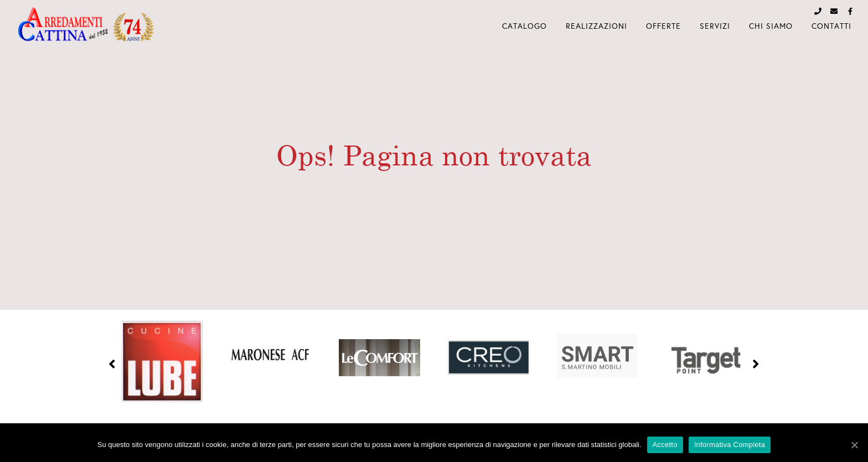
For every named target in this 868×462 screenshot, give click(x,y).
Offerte (663, 26)
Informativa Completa (730, 445)
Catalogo (525, 26)
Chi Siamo (771, 26)
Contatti (831, 26)
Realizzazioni (596, 26)
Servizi (715, 26)
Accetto (665, 445)
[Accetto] (854, 445)
